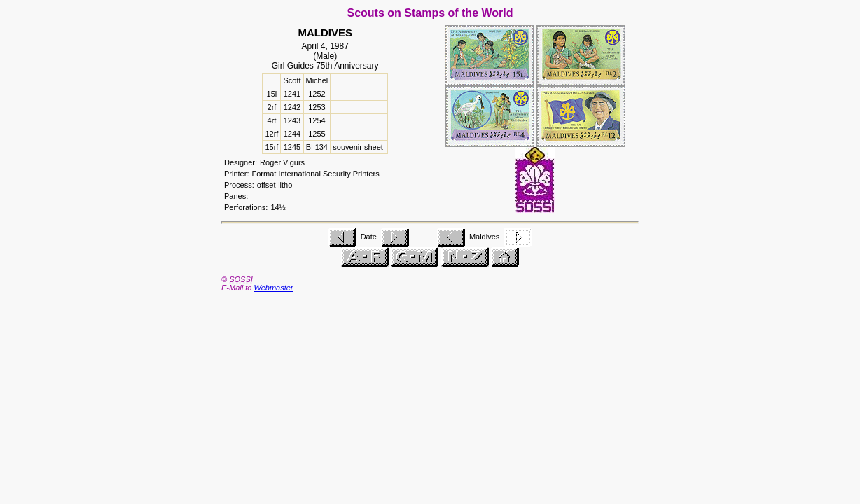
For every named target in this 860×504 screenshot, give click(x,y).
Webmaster (273, 288)
